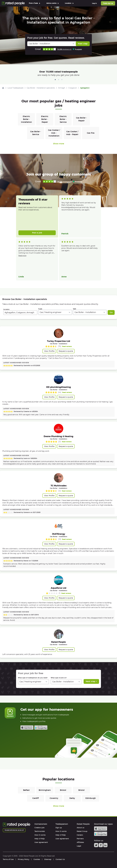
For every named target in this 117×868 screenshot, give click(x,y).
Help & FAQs (40, 839)
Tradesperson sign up (14, 830)
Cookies (37, 859)
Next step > (91, 681)
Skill (74, 309)
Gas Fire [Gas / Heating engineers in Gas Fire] (91, 133)
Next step (83, 44)
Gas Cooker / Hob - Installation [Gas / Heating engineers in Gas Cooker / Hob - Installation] (54, 133)
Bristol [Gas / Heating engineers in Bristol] (63, 790)
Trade (40, 309)
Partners (80, 839)
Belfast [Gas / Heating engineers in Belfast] (26, 790)
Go (111, 312)
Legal (79, 846)
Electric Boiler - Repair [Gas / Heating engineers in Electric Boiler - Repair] (45, 119)
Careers (80, 835)
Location (6, 309)
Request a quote (66, 351)
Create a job (39, 828)
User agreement (41, 842)
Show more (59, 144)
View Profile (49, 351)
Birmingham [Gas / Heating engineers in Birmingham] (45, 790)
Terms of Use (8, 859)
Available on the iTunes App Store (27, 728)
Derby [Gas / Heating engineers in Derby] (72, 798)
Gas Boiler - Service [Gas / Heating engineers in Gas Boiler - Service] (36, 133)
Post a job (37, 233)
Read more (22, 256)
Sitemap (48, 859)
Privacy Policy (24, 859)
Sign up (59, 828)
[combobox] (20, 313)
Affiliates (80, 842)
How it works (40, 835)
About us (81, 828)
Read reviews (67, 346)
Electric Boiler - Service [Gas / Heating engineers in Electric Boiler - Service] (63, 119)
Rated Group (82, 831)
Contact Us (60, 859)
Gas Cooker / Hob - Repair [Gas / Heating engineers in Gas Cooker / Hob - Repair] (72, 133)
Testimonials (40, 831)
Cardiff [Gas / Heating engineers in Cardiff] (36, 798)
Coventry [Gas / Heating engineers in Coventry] (54, 798)
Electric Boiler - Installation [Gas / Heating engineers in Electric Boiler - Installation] (26, 119)
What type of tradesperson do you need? (33, 678)
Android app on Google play (41, 728)
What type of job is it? (59, 678)
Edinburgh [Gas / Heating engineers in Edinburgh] (91, 798)
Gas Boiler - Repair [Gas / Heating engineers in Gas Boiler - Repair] (81, 119)
